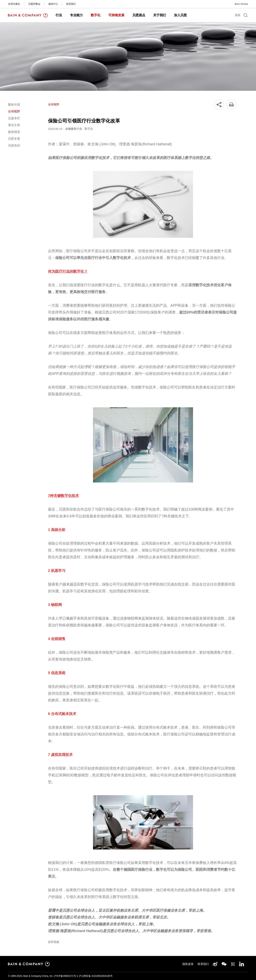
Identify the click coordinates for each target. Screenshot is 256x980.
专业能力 (76, 15)
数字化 (96, 15)
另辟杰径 (14, 145)
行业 (59, 15)
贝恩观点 (139, 15)
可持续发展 (116, 15)
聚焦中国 (14, 105)
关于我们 (160, 15)
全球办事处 (14, 4)
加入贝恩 (180, 15)
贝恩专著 (14, 139)
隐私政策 (188, 964)
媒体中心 (53, 4)
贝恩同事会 (34, 4)
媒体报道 (14, 132)
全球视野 (14, 111)
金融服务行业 (74, 129)
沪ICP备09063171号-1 (66, 976)
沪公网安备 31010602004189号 (96, 976)
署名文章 (14, 125)
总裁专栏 (14, 118)
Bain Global (241, 4)
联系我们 (71, 4)
